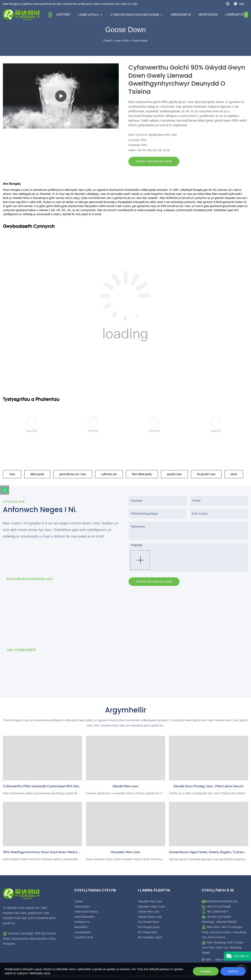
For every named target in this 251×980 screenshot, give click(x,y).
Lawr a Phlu (88, 15)
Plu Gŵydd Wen (148, 932)
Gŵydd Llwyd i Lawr (150, 917)
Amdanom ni (181, 15)
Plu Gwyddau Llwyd (150, 937)
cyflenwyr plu (109, 474)
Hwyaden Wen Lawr (150, 901)
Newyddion (208, 15)
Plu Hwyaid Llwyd (149, 927)
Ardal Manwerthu (85, 917)
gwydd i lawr (174, 474)
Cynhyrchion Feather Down (135, 15)
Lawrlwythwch (83, 932)
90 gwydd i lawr (206, 474)
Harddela (206, 971)
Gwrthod (233, 971)
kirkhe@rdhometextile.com (222, 901)
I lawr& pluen (82, 907)
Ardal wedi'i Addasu (86, 912)
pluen (234, 474)
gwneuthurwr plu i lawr (73, 474)
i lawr (12, 474)
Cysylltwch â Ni (84, 937)
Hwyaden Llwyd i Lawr (151, 907)
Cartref (63, 15)
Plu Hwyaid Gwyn (149, 922)
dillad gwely (37, 474)
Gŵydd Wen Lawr (149, 912)
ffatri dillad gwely (142, 474)
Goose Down (140, 41)
